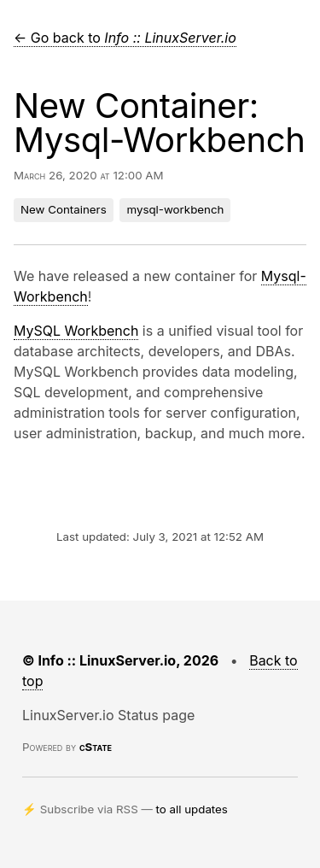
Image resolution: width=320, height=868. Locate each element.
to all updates (192, 809)
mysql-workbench (175, 209)
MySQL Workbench (76, 331)
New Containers (64, 209)
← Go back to (125, 38)
